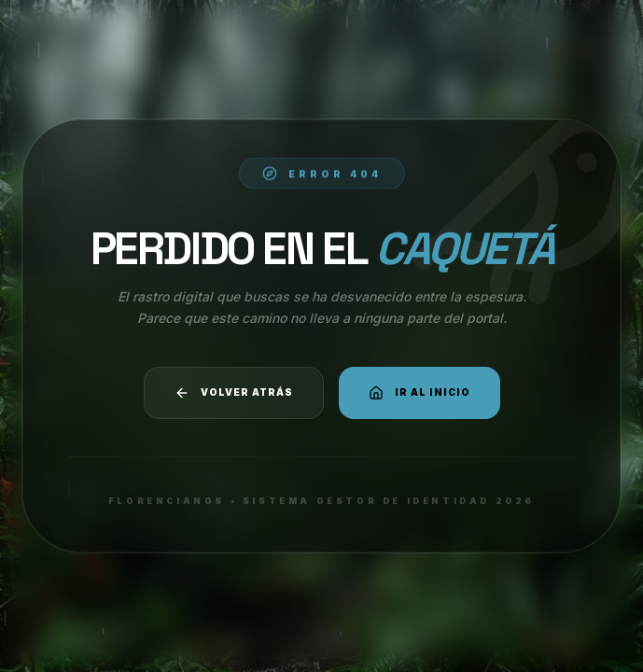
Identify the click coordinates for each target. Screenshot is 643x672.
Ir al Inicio (419, 393)
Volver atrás (234, 393)
